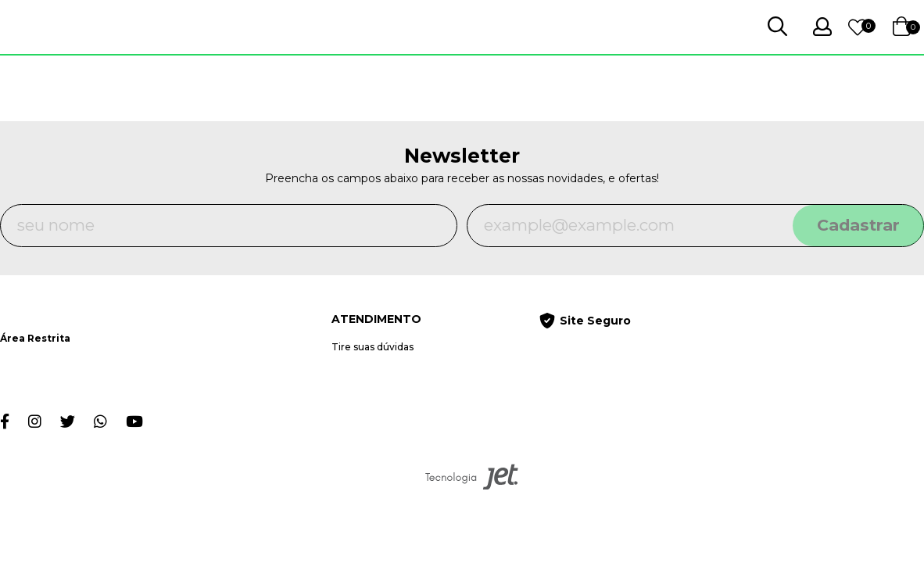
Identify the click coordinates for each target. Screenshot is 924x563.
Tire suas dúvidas (372, 347)
